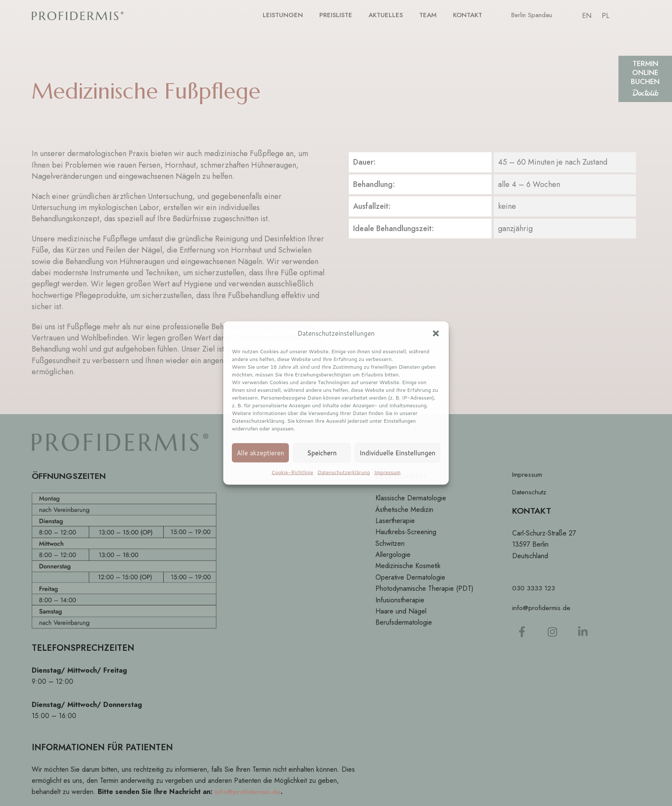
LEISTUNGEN (294, 15)
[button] (436, 334)
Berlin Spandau (532, 16)
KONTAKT (468, 15)
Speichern (322, 453)
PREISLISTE (343, 15)
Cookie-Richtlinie (292, 472)
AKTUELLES (390, 15)
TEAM (430, 15)
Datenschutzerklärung (344, 472)
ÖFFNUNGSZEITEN (71, 476)
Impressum (387, 472)
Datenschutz (530, 492)
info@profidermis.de (248, 792)
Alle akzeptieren (260, 453)
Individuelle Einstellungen (397, 453)
